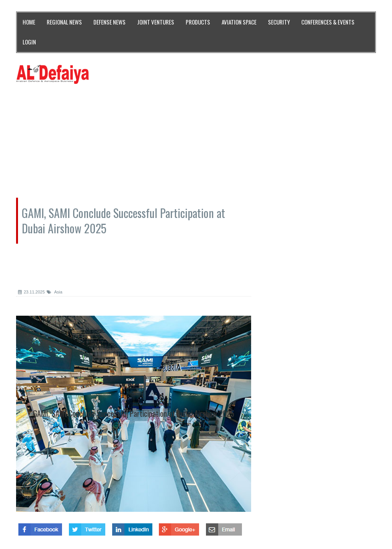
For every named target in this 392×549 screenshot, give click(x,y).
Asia (55, 292)
